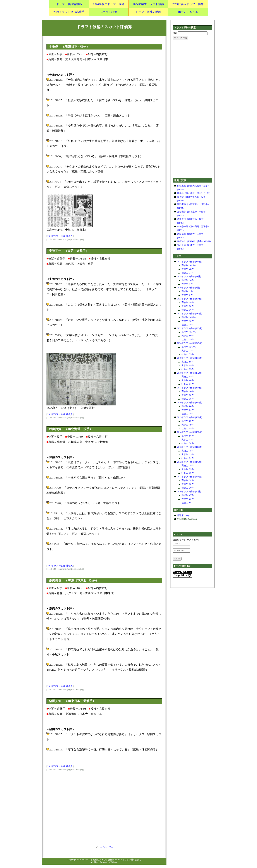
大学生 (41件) (188, 440)
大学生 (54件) (188, 410)
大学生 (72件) (188, 321)
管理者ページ (184, 515)
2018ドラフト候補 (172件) (190, 373)
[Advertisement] (192, 109)
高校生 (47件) (188, 495)
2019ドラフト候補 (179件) (190, 358)
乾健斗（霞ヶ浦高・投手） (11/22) (194, 193)
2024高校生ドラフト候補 (109, 4)
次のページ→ (105, 847)
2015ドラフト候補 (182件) (190, 417)
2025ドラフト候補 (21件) (189, 276)
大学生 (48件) (188, 269)
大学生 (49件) (188, 425)
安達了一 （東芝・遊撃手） (69, 251)
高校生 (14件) (188, 280)
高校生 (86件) (188, 436)
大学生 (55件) (188, 365)
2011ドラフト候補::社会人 (60, 236)
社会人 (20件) (188, 488)
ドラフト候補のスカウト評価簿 (104, 27)
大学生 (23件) (188, 499)
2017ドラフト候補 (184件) (190, 388)
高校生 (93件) (188, 377)
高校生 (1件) (187, 291)
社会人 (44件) (188, 428)
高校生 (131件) (188, 332)
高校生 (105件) (188, 317)
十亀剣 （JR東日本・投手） (69, 47)
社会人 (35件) (188, 325)
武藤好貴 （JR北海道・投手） (71, 429)
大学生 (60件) (188, 336)
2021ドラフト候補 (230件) (190, 328)
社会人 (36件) (188, 310)
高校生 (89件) (188, 421)
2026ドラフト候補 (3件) (188, 288)
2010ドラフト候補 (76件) (189, 491)
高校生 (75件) (188, 451)
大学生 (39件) (188, 469)
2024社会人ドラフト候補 (188, 4)
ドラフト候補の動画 (148, 12)
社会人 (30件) (188, 473)
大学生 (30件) (188, 484)
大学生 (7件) (187, 284)
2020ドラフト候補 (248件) (190, 343)
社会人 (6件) (187, 503)
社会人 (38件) (188, 399)
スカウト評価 (109, 12)
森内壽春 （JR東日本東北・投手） (74, 580)
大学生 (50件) (188, 306)
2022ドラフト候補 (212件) (190, 314)
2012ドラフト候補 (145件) (190, 462)
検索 (175, 33)
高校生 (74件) (188, 480)
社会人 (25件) (188, 369)
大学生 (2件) (187, 295)
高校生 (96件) (188, 391)
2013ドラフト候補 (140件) (190, 447)
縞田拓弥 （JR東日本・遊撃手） (72, 701)
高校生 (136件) (188, 347)
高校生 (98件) (188, 302)
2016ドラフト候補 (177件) (190, 402)
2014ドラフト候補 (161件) (190, 432)
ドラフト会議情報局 (69, 4)
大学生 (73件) (188, 351)
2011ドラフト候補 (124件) (190, 477)
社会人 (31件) (188, 384)
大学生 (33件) (188, 454)
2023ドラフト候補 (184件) (190, 299)
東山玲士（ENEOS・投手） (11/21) (194, 241)
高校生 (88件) (188, 406)
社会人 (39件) (188, 339)
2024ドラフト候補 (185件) (190, 262)
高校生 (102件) (188, 265)
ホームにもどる (188, 12)
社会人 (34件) (188, 273)
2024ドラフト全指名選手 (69, 12)
